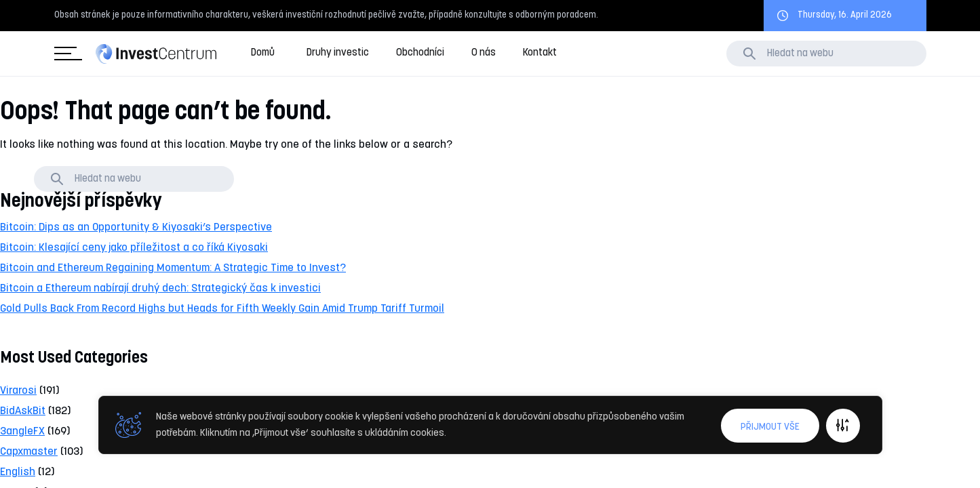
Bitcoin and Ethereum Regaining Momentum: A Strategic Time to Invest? (173, 268)
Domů (263, 53)
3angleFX (22, 432)
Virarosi (18, 391)
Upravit (843, 426)
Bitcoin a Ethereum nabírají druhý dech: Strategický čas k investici (160, 289)
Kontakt (540, 53)
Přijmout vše (770, 427)
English (18, 472)
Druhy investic (338, 53)
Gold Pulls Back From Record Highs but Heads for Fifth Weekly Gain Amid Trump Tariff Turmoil (222, 309)
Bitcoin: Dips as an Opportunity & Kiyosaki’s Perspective (136, 228)
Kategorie (65, 54)
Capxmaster (29, 452)
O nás (484, 53)
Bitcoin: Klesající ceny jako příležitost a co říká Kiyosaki (134, 248)
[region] (490, 425)
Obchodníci (420, 53)
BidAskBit (23, 411)
